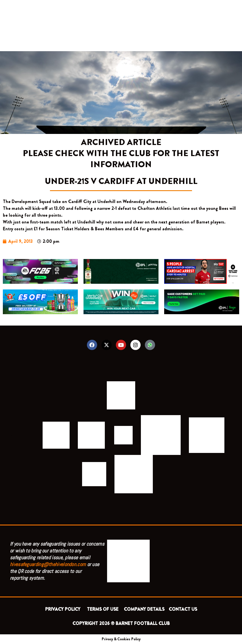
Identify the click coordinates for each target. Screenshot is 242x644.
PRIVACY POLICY (64, 609)
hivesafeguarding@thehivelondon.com (48, 564)
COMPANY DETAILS (144, 609)
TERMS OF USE (103, 609)
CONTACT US (183, 609)
